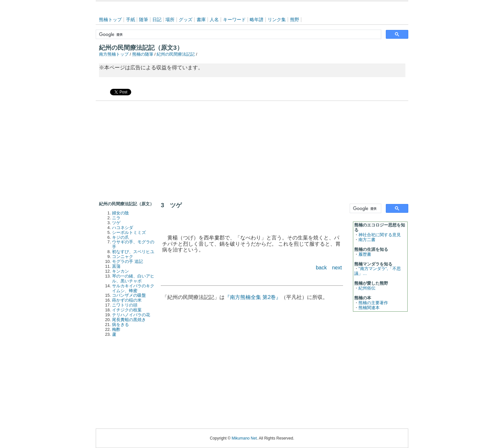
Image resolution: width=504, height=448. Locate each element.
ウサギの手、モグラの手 (133, 244)
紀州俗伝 (367, 288)
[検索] (238, 34)
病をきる (120, 325)
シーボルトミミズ (129, 232)
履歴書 (365, 254)
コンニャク (123, 257)
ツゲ (116, 223)
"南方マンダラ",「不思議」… (378, 271)
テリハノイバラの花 (131, 315)
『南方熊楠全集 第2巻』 (253, 297)
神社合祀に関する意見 (380, 235)
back (321, 268)
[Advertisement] (252, 150)
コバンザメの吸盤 (129, 295)
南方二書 (367, 240)
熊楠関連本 (369, 308)
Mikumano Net (244, 438)
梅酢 (116, 329)
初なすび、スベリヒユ (133, 252)
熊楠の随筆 (143, 54)
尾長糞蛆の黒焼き (129, 320)
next (337, 268)
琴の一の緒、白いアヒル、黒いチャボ (133, 278)
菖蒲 (116, 266)
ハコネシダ (123, 228)
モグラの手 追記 (127, 261)
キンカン (120, 271)
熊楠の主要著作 (373, 303)
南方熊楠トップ (114, 54)
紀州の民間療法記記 (176, 54)
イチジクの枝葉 (127, 310)
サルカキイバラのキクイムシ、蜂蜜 (133, 288)
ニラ (116, 218)
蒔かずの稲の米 (127, 300)
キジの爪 (120, 237)
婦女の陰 (120, 213)
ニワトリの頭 (125, 305)
